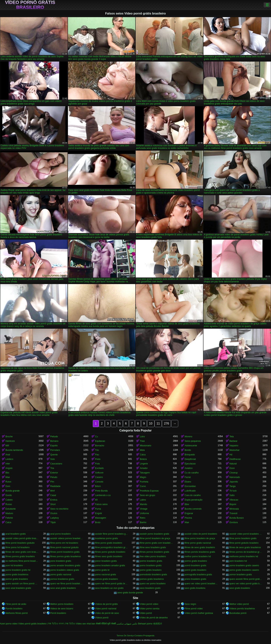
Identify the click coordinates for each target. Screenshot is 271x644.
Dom (8, 486)
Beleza (143, 459)
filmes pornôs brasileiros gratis (200, 552)
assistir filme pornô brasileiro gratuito (112, 534)
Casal (53, 495)
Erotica (54, 500)
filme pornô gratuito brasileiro (244, 543)
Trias (142, 441)
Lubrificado (190, 491)
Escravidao (190, 486)
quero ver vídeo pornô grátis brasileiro (246, 584)
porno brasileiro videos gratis (65, 570)
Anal (8, 455)
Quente (54, 455)
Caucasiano (56, 464)
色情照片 (158, 624)
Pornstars (55, 450)
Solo (53, 459)
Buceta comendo (193, 509)
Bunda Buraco (237, 518)
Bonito (188, 450)
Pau (97, 455)
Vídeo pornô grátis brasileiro (30, 5)
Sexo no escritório (59, 509)
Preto (98, 459)
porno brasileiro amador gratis (110, 566)
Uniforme (144, 513)
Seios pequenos (193, 441)
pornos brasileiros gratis (62, 579)
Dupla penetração (194, 500)
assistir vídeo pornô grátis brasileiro (22, 538)
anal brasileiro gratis (16, 534)
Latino (143, 500)
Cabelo (9, 500)
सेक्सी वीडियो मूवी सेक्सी (106, 624)
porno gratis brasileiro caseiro (244, 570)
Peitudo (54, 437)
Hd (231, 455)
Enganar (189, 513)
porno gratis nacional (61, 575)
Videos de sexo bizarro (62, 609)
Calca (143, 455)
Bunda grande (13, 491)
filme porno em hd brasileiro (64, 543)
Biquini (233, 504)
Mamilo (143, 504)
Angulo (9, 468)
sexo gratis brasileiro (240, 588)
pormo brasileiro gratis (151, 561)
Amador (144, 468)
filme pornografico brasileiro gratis (112, 547)
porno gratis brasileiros (17, 575)
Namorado (235, 477)
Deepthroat (190, 459)
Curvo (143, 486)
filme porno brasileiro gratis (243, 538)
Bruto (98, 522)
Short (53, 504)
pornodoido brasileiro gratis (153, 575)
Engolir (99, 513)
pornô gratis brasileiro (195, 570)
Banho (143, 522)
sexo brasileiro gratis (150, 588)
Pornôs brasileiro (14, 609)
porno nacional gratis (105, 575)
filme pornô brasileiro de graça (155, 538)
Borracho (100, 446)
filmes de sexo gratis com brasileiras (22, 552)
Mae (8, 477)
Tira (52, 468)
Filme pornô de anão (16, 604)
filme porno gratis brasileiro (109, 543)
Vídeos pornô (102, 618)
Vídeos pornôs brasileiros (242, 609)
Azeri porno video (9, 624)
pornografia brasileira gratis (198, 575)
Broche (9, 437)
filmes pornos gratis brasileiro (20, 556)
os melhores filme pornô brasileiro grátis (22, 561)
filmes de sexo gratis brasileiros (245, 547)
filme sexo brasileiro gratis (153, 547)
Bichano (54, 441)
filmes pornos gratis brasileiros (65, 556)
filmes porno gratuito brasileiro (110, 552)
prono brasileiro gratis (195, 579)
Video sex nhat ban (86, 624)
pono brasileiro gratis (61, 561)
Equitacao (100, 441)
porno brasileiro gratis (151, 566)
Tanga (233, 486)
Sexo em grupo (147, 495)
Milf (7, 446)
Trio (97, 450)
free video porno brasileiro (153, 556)
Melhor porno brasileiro (62, 604)
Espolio (54, 446)
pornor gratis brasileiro (17, 579)
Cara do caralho (193, 495)
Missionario (146, 446)
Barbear (233, 441)
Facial (188, 477)
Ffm (52, 482)
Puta (97, 464)
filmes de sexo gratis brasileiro (200, 547)
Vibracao (234, 500)
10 (151, 423)
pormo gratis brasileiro (196, 561)
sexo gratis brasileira (195, 588)
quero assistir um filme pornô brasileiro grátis (22, 584)
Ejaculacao (190, 464)
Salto (232, 495)
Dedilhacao (235, 459)
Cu (96, 437)
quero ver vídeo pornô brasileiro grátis (201, 584)
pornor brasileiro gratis (241, 575)
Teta (232, 437)
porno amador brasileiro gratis (65, 566)
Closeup (234, 473)
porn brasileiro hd (238, 561)
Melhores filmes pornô (17, 613)
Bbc (7, 473)
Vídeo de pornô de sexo (107, 613)
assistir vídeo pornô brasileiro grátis (246, 534)
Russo (9, 504)
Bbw (187, 504)
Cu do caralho (192, 473)
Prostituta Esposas (149, 491)
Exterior (54, 473)
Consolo (99, 482)
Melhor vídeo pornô (239, 604)
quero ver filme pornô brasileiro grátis (67, 584)
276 (166, 423)
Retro (143, 518)
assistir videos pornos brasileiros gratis (67, 538)
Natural (233, 464)
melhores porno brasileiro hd (244, 556)
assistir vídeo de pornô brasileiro (201, 534)
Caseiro (99, 477)
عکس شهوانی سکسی (127, 624)
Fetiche (9, 518)
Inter (8, 464)
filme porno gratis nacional (198, 543)
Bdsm (98, 486)
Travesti (233, 513)
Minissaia (234, 509)
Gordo (9, 495)
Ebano (188, 482)
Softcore (99, 473)
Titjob (53, 522)
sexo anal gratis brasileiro (63, 588)
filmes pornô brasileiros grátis (65, 552)
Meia (142, 450)
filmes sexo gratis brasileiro (109, 556)
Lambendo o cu (103, 495)
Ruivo (8, 482)
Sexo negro (190, 604)
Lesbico (9, 459)
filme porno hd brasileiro (18, 547)
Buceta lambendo (14, 450)
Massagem (101, 518)
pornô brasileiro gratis (195, 566)
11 (158, 423)
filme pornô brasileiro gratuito (20, 543)
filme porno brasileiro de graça (200, 538)
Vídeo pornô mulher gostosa (199, 613)
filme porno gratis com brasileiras (156, 543)
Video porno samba (150, 609)
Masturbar (234, 450)
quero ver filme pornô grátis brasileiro (112, 584)
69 (96, 500)
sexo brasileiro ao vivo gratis (109, 588)
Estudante (11, 509)
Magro (143, 477)
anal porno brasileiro (61, 534)
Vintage (144, 509)
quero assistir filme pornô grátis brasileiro (246, 579)
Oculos (54, 513)
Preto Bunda (101, 491)
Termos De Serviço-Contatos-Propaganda (135, 636)
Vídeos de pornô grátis (106, 604)
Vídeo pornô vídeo (149, 604)
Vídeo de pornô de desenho (154, 618)
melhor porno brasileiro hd (198, 556)
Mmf (52, 491)
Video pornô (146, 613)
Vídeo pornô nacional (106, 609)
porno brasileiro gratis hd (18, 570)
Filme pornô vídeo (194, 609)
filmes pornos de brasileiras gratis (246, 552)
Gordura (234, 522)
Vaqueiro (234, 446)
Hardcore (10, 441)
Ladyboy (54, 518)
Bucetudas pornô (238, 613)
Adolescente (191, 446)
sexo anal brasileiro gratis (18, 588)
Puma (98, 509)
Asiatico (189, 468)
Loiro (142, 437)
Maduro (9, 513)
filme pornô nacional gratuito (64, 547)
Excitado (99, 468)
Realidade (55, 486)
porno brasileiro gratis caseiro (244, 566)
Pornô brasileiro (58, 613)
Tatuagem (145, 473)
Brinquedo (190, 455)
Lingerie (144, 464)
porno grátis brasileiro (151, 570)
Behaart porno (145, 624)
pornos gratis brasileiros (152, 579)
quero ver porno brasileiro (153, 584)
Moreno (188, 437)
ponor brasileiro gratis (106, 561)
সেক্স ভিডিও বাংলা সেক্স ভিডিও (61, 624)
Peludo (54, 477)
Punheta (144, 482)
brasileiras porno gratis (106, 538)
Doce (232, 468)
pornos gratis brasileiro (106, 579)
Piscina (188, 518)
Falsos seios (101, 504)
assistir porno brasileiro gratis (155, 534)
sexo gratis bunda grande (130, 593)
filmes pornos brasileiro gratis (155, 552)
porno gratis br (102, 570)
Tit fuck (233, 491)
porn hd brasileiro (14, 566)
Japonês (234, 482)
